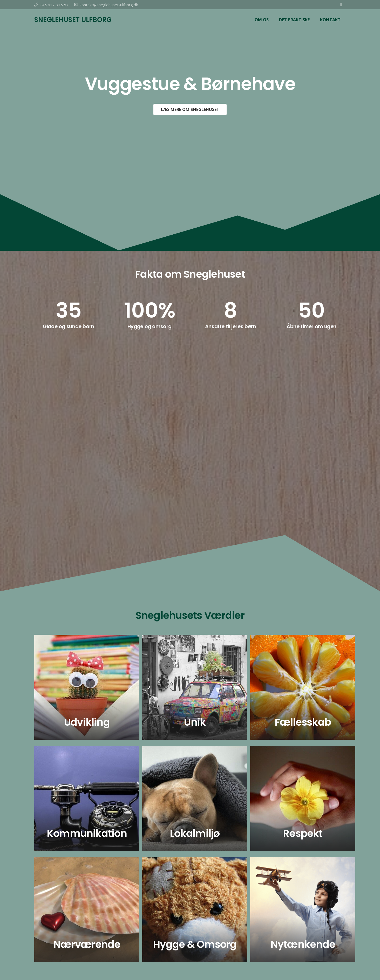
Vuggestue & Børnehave (190, 84)
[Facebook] (341, 5)
